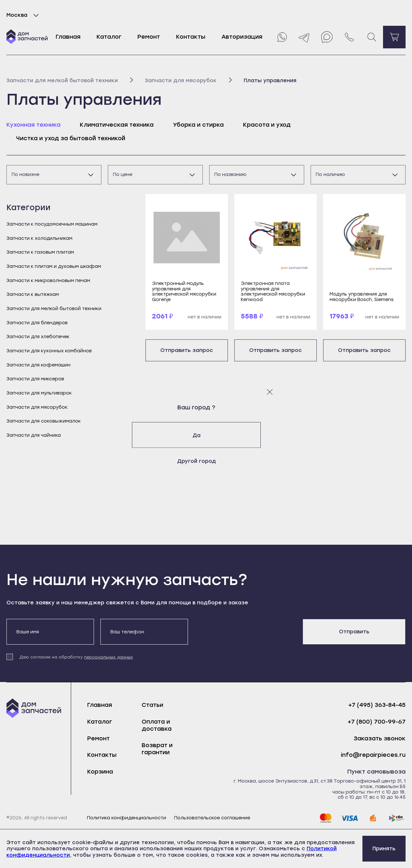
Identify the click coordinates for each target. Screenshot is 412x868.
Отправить (354, 632)
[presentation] (243, 631)
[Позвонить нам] (349, 37)
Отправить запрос (187, 350)
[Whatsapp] (282, 37)
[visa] (349, 818)
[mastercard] (325, 818)
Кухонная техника (33, 125)
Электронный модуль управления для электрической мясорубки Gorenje (184, 292)
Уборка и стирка (198, 125)
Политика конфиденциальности (126, 818)
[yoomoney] (373, 818)
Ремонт (149, 37)
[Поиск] (372, 37)
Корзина (100, 772)
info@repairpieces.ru (373, 755)
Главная (68, 37)
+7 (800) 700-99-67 (377, 722)
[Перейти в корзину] (394, 37)
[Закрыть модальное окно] (270, 392)
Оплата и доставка (157, 725)
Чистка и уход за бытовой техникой (71, 138)
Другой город (206, 461)
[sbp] (397, 818)
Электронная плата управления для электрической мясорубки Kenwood (273, 292)
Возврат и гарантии (157, 749)
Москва (24, 15)
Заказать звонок (380, 739)
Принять (384, 848)
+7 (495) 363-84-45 (377, 705)
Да (206, 435)
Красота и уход (267, 125)
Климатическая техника (117, 125)
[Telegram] (304, 37)
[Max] (327, 37)
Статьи (152, 705)
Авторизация (242, 37)
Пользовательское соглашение (212, 818)
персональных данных (108, 657)
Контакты (191, 37)
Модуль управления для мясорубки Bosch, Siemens (362, 297)
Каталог (109, 37)
